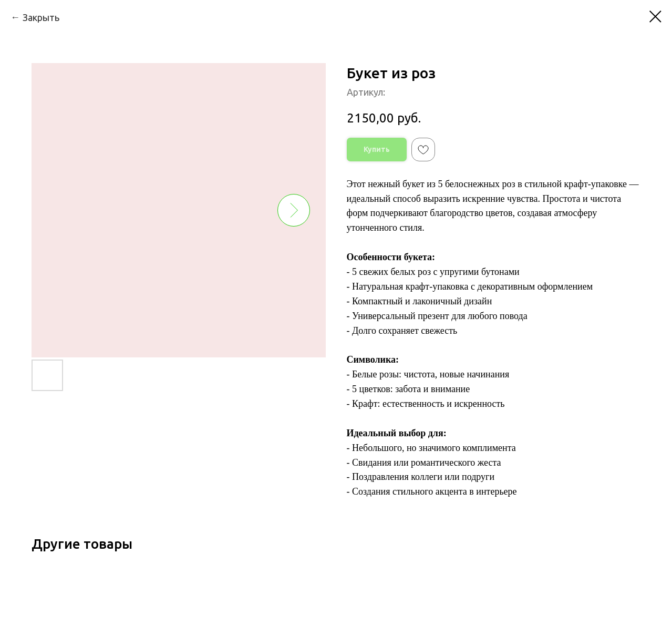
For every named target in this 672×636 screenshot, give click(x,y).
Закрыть (41, 17)
